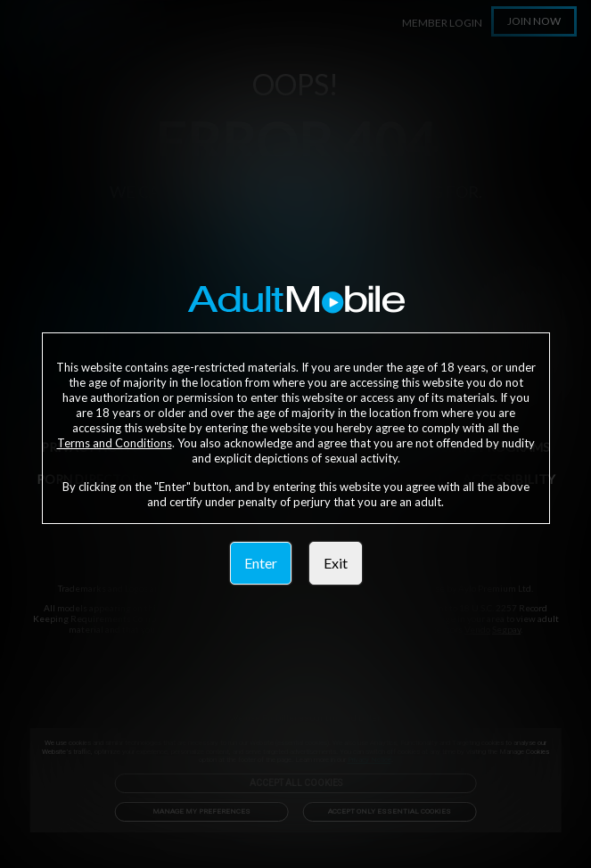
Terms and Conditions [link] (115, 443)
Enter (261, 563)
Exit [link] (336, 563)
